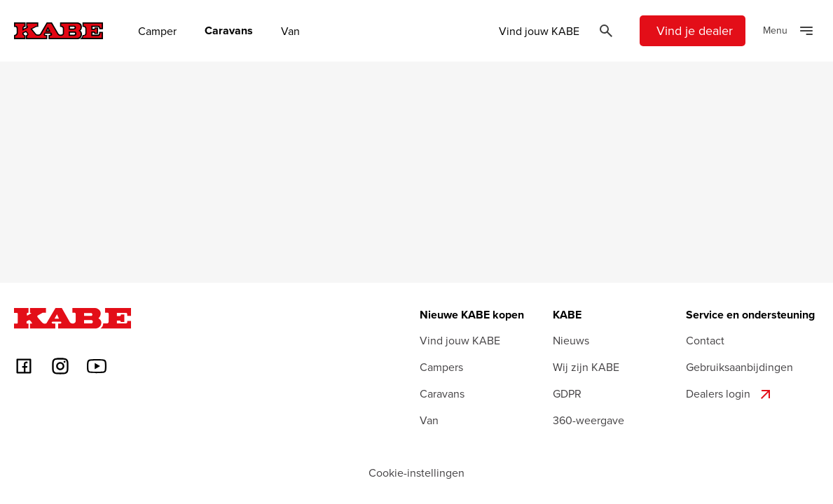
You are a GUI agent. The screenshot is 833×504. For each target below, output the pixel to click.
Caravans (229, 31)
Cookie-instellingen (416, 472)
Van (290, 31)
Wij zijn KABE (586, 367)
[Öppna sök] (606, 31)
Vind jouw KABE (539, 31)
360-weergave (588, 420)
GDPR (567, 393)
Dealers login (730, 394)
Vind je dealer (695, 30)
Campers (441, 367)
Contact (705, 340)
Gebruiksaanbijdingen (739, 367)
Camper (157, 31)
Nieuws (571, 340)
